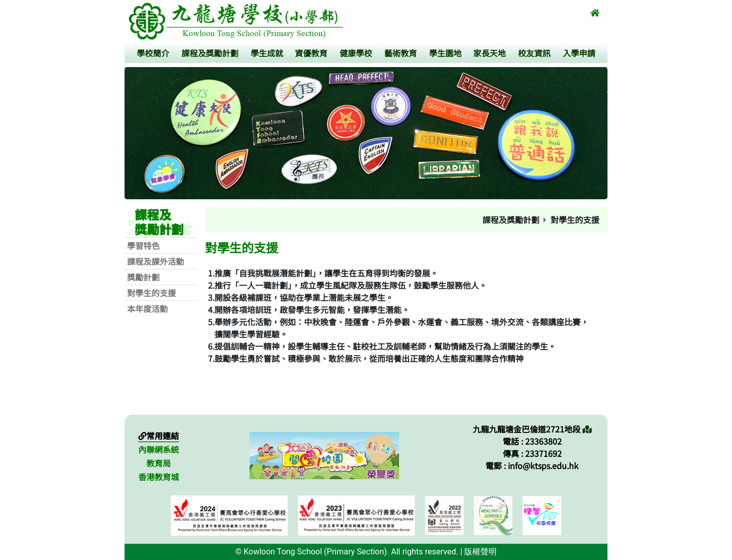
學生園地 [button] (445, 53)
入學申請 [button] (579, 53)
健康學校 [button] (356, 53)
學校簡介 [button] (153, 53)
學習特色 (143, 245)
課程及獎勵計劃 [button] (210, 53)
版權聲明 (480, 552)
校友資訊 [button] (534, 53)
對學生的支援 (151, 293)
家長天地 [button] (490, 53)
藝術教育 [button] (401, 53)
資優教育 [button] (311, 53)
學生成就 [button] (267, 53)
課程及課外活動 (156, 261)
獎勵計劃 (143, 277)
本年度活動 (147, 308)
